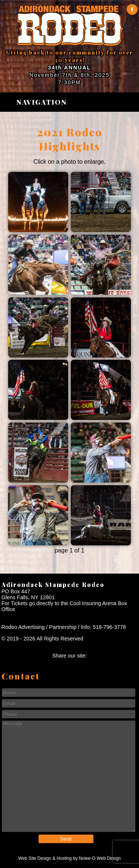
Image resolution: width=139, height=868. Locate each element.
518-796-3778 (109, 627)
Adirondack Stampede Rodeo (53, 585)
